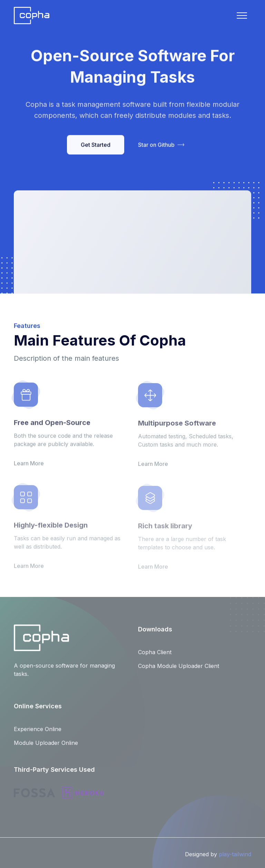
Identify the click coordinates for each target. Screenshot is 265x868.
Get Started (96, 146)
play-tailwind (235, 857)
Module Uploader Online (46, 746)
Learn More (29, 467)
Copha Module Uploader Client (179, 669)
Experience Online (38, 732)
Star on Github (161, 146)
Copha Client (155, 656)
